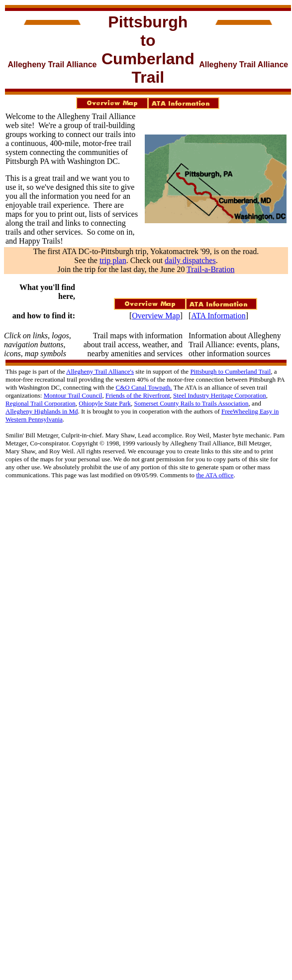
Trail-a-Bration (210, 269)
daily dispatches (190, 260)
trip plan (113, 260)
